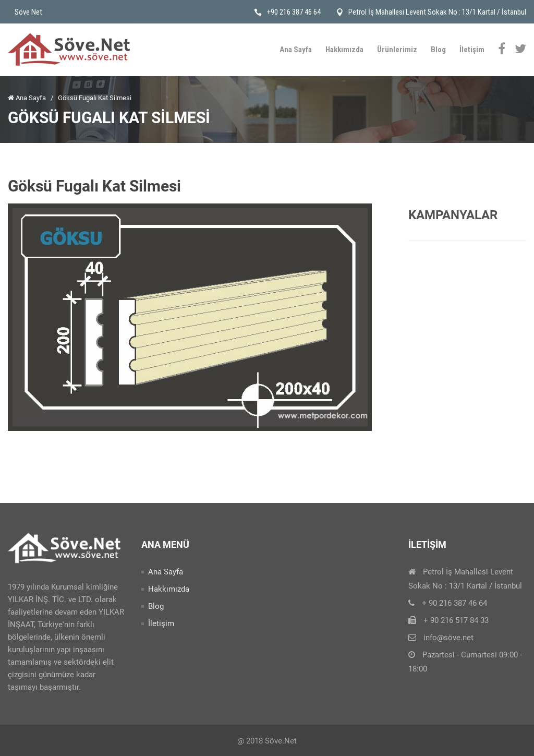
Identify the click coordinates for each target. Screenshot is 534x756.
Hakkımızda (344, 50)
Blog (438, 50)
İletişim (472, 50)
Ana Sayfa (296, 50)
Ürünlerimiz (397, 50)
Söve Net (28, 12)
